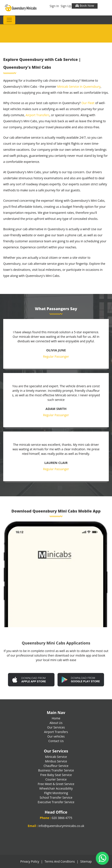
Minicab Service (56, 757)
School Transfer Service (56, 797)
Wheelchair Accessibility (56, 788)
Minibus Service (56, 761)
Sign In (54, 6)
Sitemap (86, 861)
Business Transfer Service (56, 770)
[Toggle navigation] (9, 20)
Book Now (85, 6)
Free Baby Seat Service (56, 775)
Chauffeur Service (56, 766)
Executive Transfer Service (56, 802)
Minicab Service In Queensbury (79, 86)
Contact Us (56, 741)
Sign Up (66, 6)
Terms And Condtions (60, 861)
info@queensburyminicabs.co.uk (61, 826)
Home (56, 718)
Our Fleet (88, 103)
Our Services (56, 727)
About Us (56, 723)
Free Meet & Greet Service (56, 784)
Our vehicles (56, 736)
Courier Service (56, 779)
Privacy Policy (30, 861)
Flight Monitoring (56, 793)
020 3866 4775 (62, 818)
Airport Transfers (38, 115)
